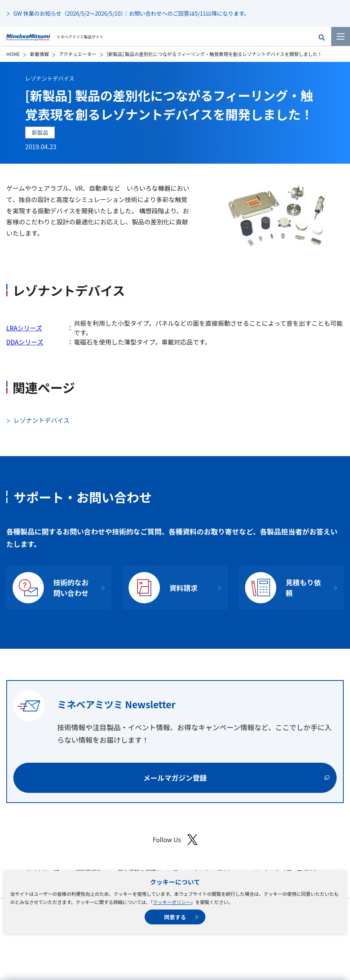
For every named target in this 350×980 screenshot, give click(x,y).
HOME (13, 54)
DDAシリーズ (25, 342)
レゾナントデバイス (50, 78)
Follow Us (175, 840)
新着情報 (39, 54)
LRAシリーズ (24, 328)
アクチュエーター (77, 54)
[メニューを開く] (341, 36)
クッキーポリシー (172, 902)
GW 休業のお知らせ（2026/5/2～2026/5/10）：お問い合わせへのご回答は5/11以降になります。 (131, 13)
